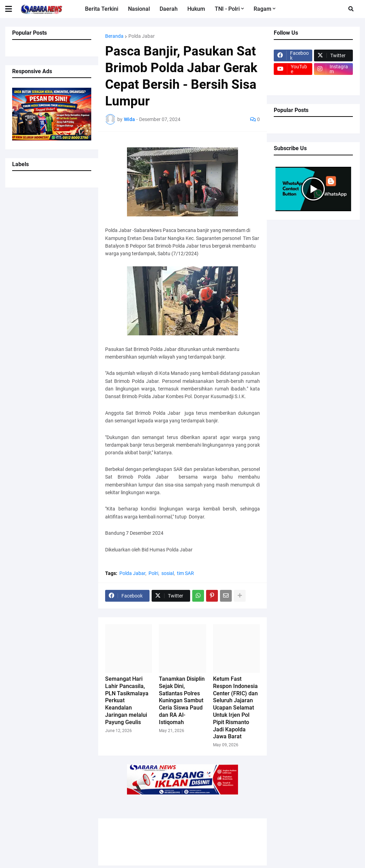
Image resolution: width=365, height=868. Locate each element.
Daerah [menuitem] (169, 9)
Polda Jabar (142, 36)
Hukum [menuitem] (196, 9)
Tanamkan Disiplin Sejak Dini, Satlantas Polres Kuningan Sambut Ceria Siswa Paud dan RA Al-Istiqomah (182, 701)
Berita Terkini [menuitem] (102, 9)
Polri (153, 573)
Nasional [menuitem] (139, 9)
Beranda (114, 36)
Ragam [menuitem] (262, 9)
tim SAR (185, 573)
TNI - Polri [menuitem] (227, 9)
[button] (13, 9)
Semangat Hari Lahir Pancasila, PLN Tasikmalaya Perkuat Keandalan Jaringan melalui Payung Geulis (127, 701)
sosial (168, 573)
